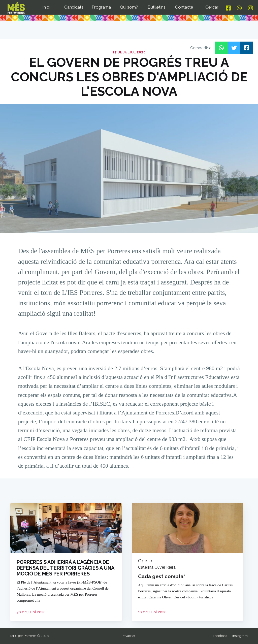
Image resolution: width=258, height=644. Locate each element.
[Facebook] (228, 8)
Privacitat (128, 636)
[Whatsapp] (239, 8)
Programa (101, 7)
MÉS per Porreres (23, 636)
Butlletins (157, 7)
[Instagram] (250, 8)
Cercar (212, 7)
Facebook (220, 636)
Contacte (184, 7)
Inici (46, 7)
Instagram (240, 636)
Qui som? (129, 7)
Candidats (74, 7)
